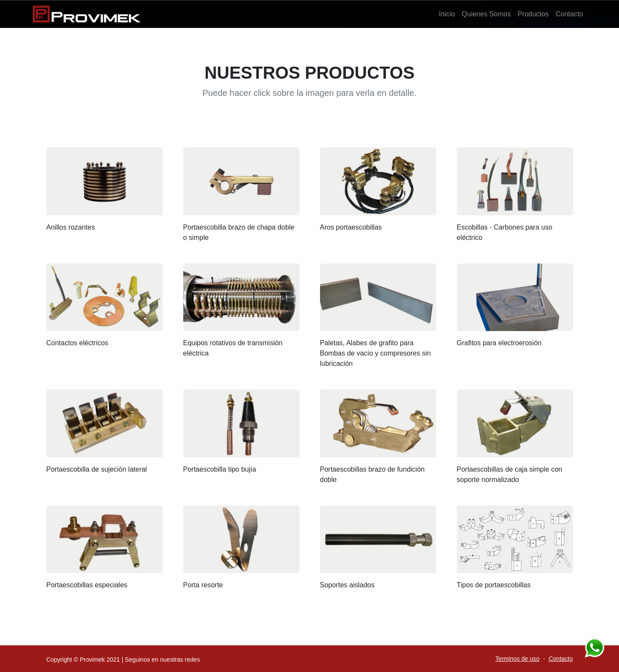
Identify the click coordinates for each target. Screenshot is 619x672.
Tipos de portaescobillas (494, 585)
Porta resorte (203, 585)
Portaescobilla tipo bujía (220, 469)
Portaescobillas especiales (87, 585)
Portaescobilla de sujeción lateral (97, 469)
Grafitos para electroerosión (499, 343)
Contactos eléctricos (77, 343)
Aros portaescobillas (351, 227)
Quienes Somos (487, 14)
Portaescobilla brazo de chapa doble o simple (239, 232)
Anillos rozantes (71, 227)
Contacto (569, 14)
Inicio (447, 14)
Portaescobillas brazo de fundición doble (373, 474)
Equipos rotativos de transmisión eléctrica (233, 348)
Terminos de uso (517, 659)
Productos (533, 14)
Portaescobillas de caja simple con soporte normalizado (510, 474)
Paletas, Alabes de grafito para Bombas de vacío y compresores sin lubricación (376, 353)
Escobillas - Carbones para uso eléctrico (505, 232)
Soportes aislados (347, 585)
